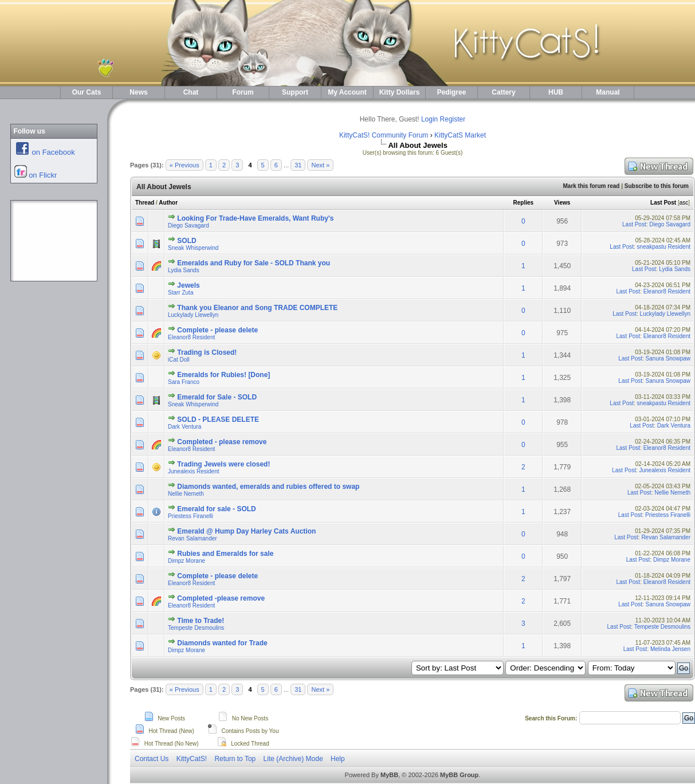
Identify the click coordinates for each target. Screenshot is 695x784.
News (138, 92)
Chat (191, 92)
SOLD (186, 241)
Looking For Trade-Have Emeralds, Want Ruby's (255, 218)
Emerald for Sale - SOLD (217, 397)
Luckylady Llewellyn (193, 315)
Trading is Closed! (207, 352)
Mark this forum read (591, 186)
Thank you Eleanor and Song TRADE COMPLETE (257, 308)
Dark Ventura (184, 427)
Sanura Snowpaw (668, 358)
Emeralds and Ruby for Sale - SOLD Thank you (254, 263)
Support (295, 92)
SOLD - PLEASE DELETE (218, 420)
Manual (608, 92)
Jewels (188, 285)
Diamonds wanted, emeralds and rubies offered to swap (268, 487)
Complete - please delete (217, 330)
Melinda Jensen (670, 649)
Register (453, 119)
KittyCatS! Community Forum (384, 135)
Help (338, 759)
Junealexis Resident (194, 471)
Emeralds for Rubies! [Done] (223, 375)
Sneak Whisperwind (193, 248)
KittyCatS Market (460, 135)
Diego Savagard (189, 226)
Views (562, 203)
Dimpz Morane (186, 561)
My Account (347, 92)
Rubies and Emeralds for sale (225, 554)
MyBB (389, 775)
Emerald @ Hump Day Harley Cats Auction (246, 531)
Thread (145, 203)
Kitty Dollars (400, 92)
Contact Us (152, 759)
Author (168, 203)
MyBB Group (459, 775)
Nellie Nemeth (186, 494)
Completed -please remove (221, 598)
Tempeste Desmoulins (196, 628)
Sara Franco (184, 382)
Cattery (503, 92)
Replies (524, 203)
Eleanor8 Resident (667, 291)
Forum (243, 92)
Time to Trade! (201, 621)
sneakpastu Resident (664, 247)
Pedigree (452, 92)
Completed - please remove (222, 442)
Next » (320, 165)
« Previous (184, 165)
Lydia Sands (184, 270)
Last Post (663, 203)
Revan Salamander (193, 538)
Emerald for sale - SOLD (216, 509)
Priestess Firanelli (191, 516)
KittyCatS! (192, 759)
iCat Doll (179, 360)
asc (684, 203)
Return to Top (235, 759)
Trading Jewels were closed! (223, 464)
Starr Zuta (180, 293)
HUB (556, 92)
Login (429, 119)
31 (298, 165)
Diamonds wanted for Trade (222, 643)
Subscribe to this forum (657, 186)
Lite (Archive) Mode (293, 759)
